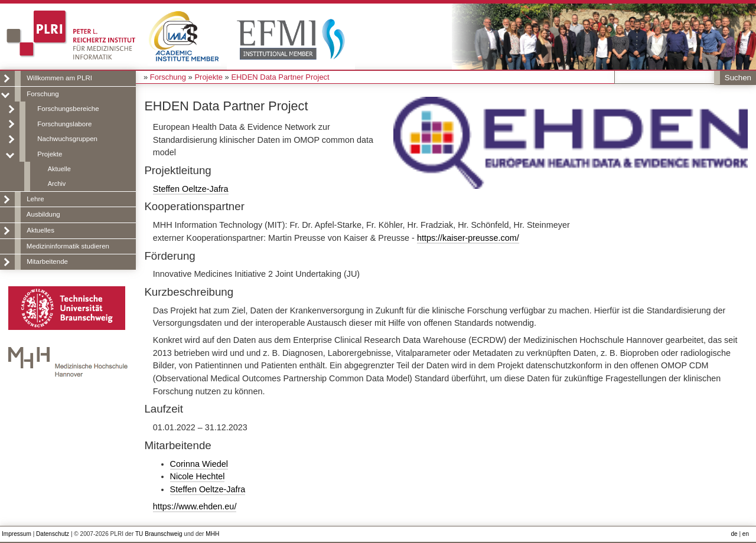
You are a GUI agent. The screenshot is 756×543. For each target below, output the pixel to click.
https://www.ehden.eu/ (195, 506)
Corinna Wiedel (199, 464)
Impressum (17, 534)
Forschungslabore (64, 124)
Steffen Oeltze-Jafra (191, 189)
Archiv (57, 184)
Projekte (50, 154)
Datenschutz (53, 534)
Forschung (43, 94)
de (734, 534)
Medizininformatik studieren (68, 246)
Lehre (35, 199)
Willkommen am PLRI (59, 78)
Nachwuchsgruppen (67, 139)
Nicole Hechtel (198, 476)
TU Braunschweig (159, 534)
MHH (212, 534)
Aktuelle (59, 169)
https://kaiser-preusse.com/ (468, 238)
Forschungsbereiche (68, 109)
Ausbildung (43, 214)
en (746, 534)
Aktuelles (40, 230)
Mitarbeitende (47, 261)
